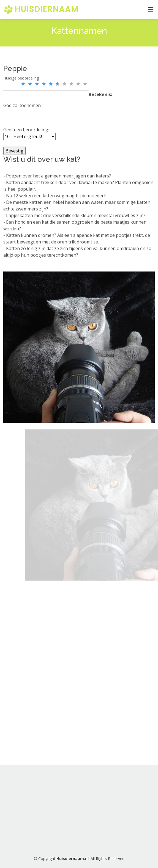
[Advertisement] (71, 672)
